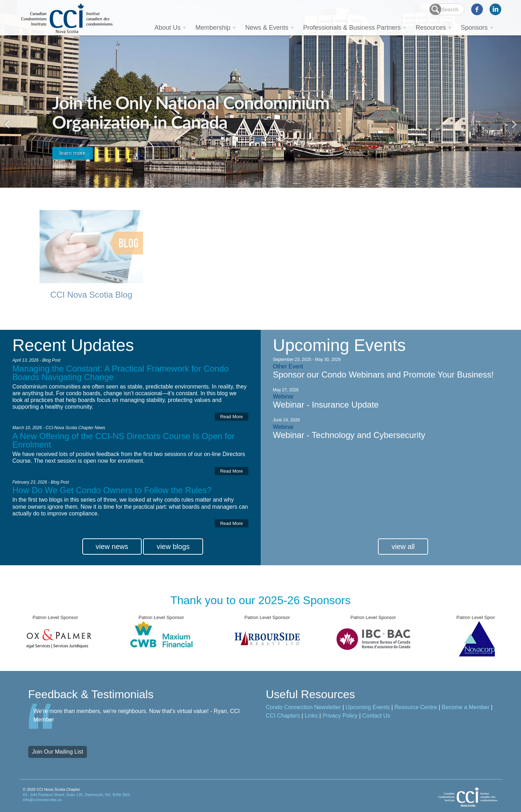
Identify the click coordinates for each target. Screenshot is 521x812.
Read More (231, 418)
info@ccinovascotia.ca (42, 802)
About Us (167, 27)
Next (514, 124)
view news (112, 549)
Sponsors (474, 27)
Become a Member (466, 710)
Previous (7, 124)
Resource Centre (416, 710)
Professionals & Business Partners (352, 27)
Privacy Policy (340, 718)
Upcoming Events (368, 710)
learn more (78, 149)
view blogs (173, 549)
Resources (431, 27)
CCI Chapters (283, 718)
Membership (213, 27)
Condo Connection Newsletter (304, 710)
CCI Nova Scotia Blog (91, 295)
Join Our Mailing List (58, 754)
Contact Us (376, 718)
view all (403, 549)
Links (311, 718)
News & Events (267, 27)
